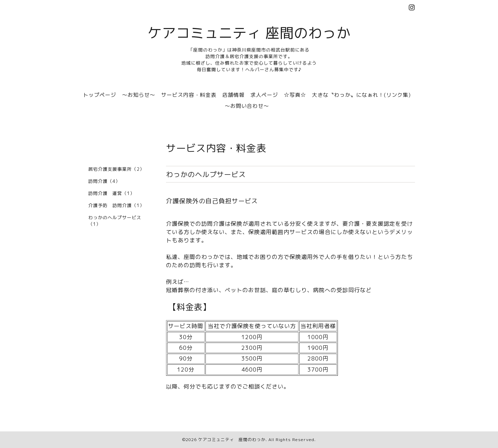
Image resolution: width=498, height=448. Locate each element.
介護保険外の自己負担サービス (212, 201)
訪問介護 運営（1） (112, 193)
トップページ (100, 95)
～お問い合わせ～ (247, 106)
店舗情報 (233, 95)
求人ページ (264, 95)
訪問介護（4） (104, 181)
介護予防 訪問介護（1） (116, 205)
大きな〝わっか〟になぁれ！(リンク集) (361, 95)
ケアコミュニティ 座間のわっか (249, 33)
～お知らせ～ (139, 95)
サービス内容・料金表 (189, 95)
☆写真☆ (295, 95)
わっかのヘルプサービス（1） (115, 221)
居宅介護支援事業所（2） (116, 169)
